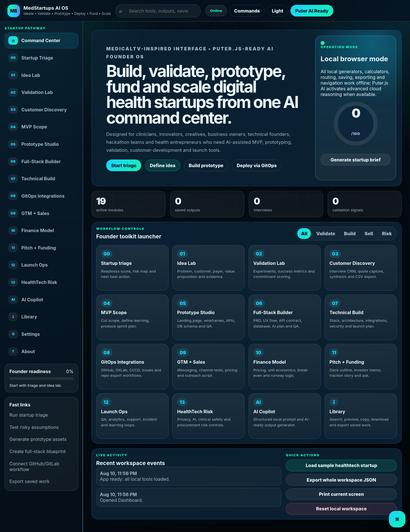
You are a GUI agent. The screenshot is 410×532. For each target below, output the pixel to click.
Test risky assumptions (34, 427)
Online (216, 11)
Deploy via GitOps (257, 165)
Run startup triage (29, 415)
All (304, 234)
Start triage (124, 165)
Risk (387, 234)
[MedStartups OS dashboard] (59, 11)
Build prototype (206, 165)
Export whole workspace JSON (341, 480)
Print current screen (341, 494)
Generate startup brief (356, 160)
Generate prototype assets (38, 439)
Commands (247, 11)
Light (278, 11)
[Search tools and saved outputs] (161, 11)
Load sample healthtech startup (342, 465)
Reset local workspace (341, 509)
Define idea (163, 165)
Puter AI (304, 11)
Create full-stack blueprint (37, 451)
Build (350, 234)
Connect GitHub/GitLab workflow (34, 466)
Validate (326, 234)
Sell (369, 234)
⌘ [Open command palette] (397, 519)
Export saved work (29, 481)
